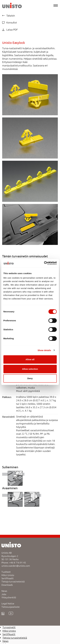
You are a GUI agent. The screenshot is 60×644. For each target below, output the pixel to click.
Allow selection (30, 369)
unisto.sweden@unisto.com (16, 566)
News (4, 591)
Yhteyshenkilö (9, 597)
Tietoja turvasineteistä (13, 581)
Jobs (4, 594)
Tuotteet (6, 572)
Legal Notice (8, 603)
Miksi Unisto (8, 575)
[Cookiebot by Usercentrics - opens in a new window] (44, 263)
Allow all (30, 359)
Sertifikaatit (7, 578)
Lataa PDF (10, 30)
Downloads (7, 585)
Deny (30, 378)
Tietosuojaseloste (11, 607)
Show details (44, 350)
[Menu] (56, 5)
